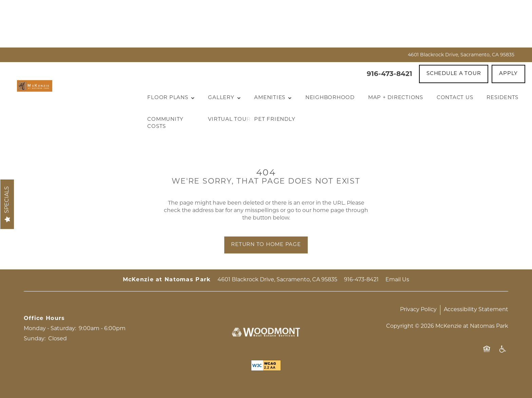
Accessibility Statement (476, 310)
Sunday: (35, 339)
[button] (454, 74)
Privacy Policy (418, 310)
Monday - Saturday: (50, 329)
